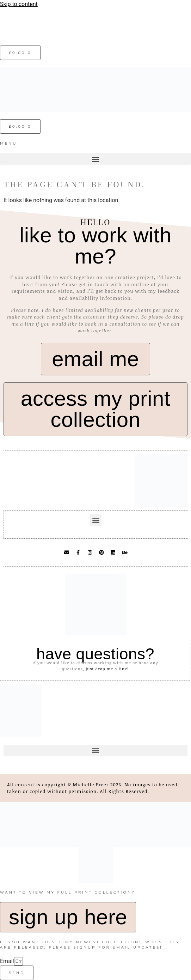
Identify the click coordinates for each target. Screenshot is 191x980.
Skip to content (19, 4)
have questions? (95, 654)
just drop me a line (106, 669)
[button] (95, 159)
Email (7, 961)
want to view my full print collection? (68, 892)
